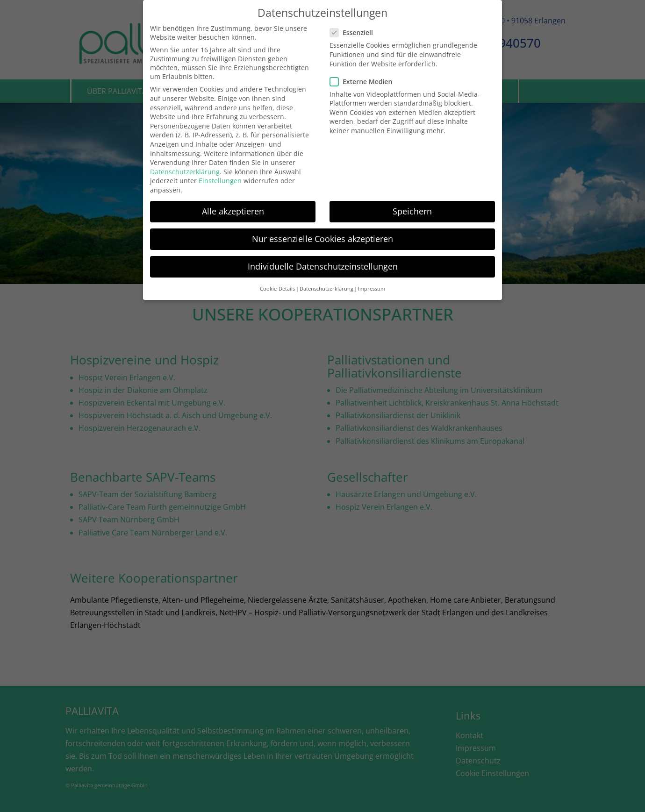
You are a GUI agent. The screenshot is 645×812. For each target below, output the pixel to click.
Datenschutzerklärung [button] (326, 286)
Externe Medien (364, 79)
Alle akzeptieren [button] (233, 209)
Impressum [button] (372, 286)
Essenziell (354, 30)
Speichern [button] (412, 209)
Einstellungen (220, 178)
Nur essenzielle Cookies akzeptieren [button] (322, 236)
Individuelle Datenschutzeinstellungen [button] (323, 264)
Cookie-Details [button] (277, 286)
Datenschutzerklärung (185, 169)
